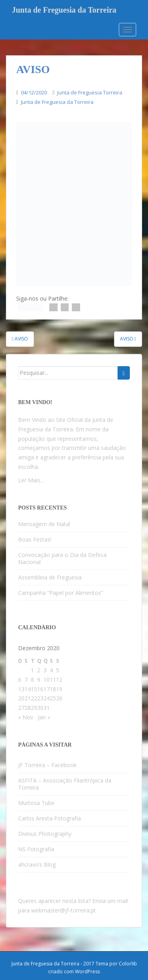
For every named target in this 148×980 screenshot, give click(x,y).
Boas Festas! (35, 539)
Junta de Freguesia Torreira (90, 92)
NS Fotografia (36, 849)
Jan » (44, 717)
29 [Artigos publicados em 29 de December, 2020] (34, 708)
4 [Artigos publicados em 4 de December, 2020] (51, 670)
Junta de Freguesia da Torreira (64, 10)
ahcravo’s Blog (37, 864)
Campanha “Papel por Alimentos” (61, 593)
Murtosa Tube (36, 803)
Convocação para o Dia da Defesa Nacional (62, 558)
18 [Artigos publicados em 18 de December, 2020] (53, 689)
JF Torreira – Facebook (47, 765)
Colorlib (128, 964)
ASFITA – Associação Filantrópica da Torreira (65, 784)
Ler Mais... (31, 480)
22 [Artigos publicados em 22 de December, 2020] (34, 698)
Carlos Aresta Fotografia (50, 818)
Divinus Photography (45, 834)
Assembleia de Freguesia (50, 577)
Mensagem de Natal (44, 524)
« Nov (26, 717)
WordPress (87, 972)
